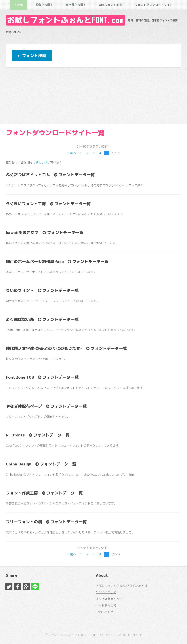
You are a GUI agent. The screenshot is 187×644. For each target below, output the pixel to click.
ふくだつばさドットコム (28, 175)
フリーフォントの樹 (24, 522)
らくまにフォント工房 (26, 204)
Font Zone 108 (20, 377)
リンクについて (106, 592)
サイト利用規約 (106, 605)
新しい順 (42, 162)
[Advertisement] (93, 95)
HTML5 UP (135, 635)
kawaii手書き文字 (22, 233)
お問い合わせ (105, 612)
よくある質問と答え (109, 599)
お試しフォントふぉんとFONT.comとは (122, 586)
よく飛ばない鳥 (20, 319)
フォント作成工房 (22, 493)
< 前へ (72, 153)
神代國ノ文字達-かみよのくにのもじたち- (44, 348)
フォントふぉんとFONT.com (67, 635)
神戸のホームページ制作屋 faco (35, 262)
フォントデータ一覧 (76, 175)
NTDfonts (15, 435)
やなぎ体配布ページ (24, 406)
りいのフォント (20, 290)
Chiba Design (19, 464)
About (94, 16)
